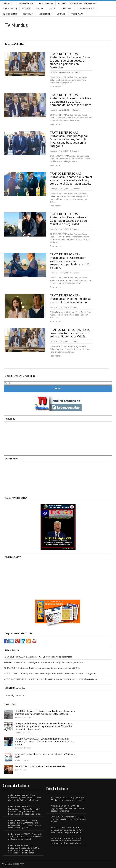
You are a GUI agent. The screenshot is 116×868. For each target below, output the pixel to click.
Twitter (40, 9)
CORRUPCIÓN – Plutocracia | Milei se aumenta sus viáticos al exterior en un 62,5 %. (42, 668)
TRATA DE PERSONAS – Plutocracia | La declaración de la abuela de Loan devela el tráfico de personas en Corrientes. (70, 61)
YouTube (61, 14)
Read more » (56, 87)
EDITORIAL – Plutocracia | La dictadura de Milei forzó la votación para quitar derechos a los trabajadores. (24, 849)
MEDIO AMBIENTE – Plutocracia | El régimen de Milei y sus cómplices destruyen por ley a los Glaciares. (50, 679)
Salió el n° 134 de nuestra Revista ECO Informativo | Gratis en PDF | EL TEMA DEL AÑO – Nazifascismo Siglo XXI (25, 824)
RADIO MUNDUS (46, 3)
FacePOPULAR (77, 14)
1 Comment (74, 273)
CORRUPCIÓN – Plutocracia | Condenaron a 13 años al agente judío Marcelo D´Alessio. (25, 798)
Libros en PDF (45, 14)
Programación (26, 3)
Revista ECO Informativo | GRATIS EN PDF (77, 3)
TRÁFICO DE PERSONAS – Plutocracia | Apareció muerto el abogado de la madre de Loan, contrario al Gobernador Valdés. (71, 179)
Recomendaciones (86, 9)
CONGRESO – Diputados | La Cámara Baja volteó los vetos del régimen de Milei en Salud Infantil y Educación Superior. (24, 810)
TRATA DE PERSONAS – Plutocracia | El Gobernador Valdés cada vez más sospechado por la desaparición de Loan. (70, 261)
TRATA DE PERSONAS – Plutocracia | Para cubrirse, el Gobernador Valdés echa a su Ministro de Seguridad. (69, 219)
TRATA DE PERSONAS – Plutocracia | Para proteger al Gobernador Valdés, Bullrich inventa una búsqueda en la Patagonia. (69, 139)
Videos (52, 9)
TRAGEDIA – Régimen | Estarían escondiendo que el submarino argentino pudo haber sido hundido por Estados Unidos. (45, 712)
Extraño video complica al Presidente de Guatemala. (40, 766)
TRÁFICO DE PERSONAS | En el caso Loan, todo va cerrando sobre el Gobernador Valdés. (70, 333)
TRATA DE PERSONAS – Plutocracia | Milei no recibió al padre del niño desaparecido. (70, 299)
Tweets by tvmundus (15, 695)
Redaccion (54, 72)
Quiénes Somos (10, 14)
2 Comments (75, 189)
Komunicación (10, 9)
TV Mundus (8, 3)
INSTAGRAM (28, 14)
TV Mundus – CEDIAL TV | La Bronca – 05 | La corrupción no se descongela (38, 657)
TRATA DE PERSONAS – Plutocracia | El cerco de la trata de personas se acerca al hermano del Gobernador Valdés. (71, 100)
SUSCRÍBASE (66, 9)
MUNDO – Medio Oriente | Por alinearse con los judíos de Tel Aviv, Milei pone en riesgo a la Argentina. (50, 674)
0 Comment (76, 72)
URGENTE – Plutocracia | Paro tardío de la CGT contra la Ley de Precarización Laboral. (25, 837)
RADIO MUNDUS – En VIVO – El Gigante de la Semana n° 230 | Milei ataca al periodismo (44, 662)
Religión (26, 9)
